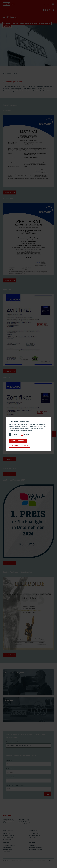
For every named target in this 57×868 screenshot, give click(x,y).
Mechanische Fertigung (35, 849)
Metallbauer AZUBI (8, 835)
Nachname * (10, 769)
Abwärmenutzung (34, 833)
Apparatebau (32, 845)
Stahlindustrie (7, 847)
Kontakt (5, 861)
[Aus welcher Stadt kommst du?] (29, 789)
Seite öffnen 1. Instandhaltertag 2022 (29, 682)
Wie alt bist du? (11, 777)
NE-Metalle (6, 851)
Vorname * (9, 760)
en (48, 4)
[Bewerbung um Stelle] (29, 746)
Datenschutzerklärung (16, 431)
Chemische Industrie (9, 845)
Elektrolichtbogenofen (35, 847)
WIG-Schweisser (8, 837)
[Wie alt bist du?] (29, 781)
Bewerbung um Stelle (12, 742)
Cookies (52, 861)
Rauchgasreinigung (34, 835)
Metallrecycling (7, 849)
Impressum (29, 861)
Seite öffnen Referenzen (29, 709)
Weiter (47, 794)
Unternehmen (12, 73)
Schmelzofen (32, 837)
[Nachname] (29, 772)
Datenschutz (41, 861)
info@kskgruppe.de (24, 823)
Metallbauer (6, 833)
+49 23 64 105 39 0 (24, 819)
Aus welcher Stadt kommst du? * (16, 785)
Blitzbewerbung (8, 839)
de (45, 4)
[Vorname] (29, 764)
